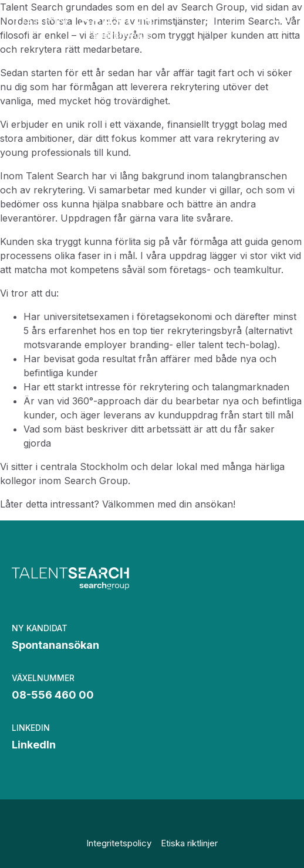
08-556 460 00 (53, 695)
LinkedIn (34, 745)
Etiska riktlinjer (189, 843)
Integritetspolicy (119, 843)
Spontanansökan (55, 645)
